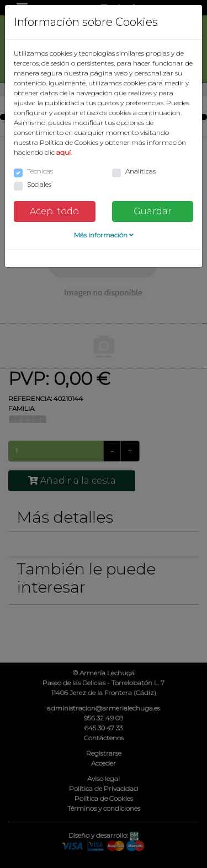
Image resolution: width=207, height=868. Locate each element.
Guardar (153, 211)
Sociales (39, 184)
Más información (104, 235)
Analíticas (140, 171)
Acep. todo (54, 211)
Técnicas (40, 171)
